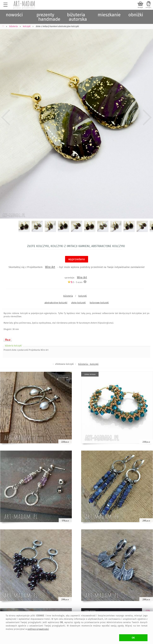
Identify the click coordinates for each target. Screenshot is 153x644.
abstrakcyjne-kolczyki (56, 303)
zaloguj (148, 7)
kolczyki (83, 296)
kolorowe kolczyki (99, 303)
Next (147, 118)
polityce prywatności (38, 629)
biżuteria (68, 296)
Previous (6, 118)
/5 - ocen (75, 282)
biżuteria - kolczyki (88, 364)
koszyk (140, 7)
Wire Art (50, 267)
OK (133, 638)
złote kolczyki (79, 303)
